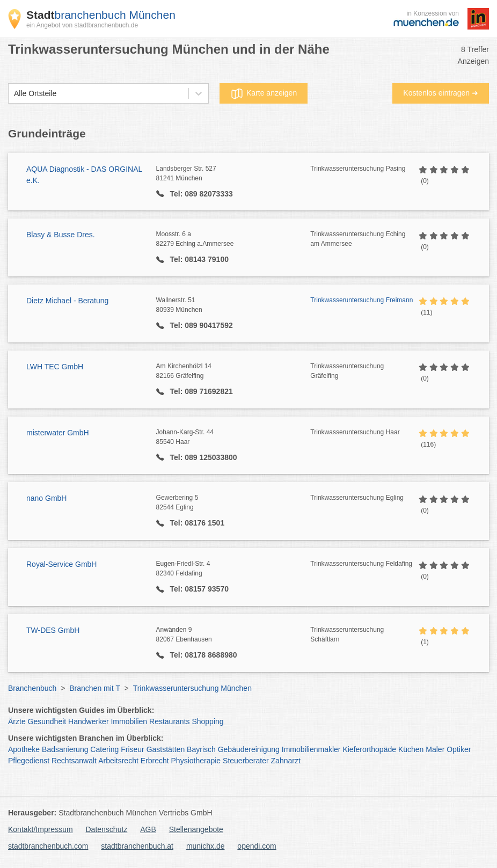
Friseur (133, 749)
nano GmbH (46, 498)
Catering (104, 749)
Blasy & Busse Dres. (61, 235)
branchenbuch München (101, 15)
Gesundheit (47, 721)
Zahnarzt (286, 761)
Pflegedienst (29, 761)
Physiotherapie (196, 761)
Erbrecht (155, 761)
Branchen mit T (94, 688)
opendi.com (257, 846)
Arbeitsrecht (118, 761)
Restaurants (169, 721)
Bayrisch (201, 749)
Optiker (459, 749)
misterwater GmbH (58, 433)
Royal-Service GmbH (61, 564)
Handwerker (88, 721)
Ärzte (17, 721)
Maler (435, 749)
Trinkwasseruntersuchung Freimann (361, 300)
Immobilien (129, 721)
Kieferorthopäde (369, 749)
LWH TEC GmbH (55, 367)
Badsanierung (65, 749)
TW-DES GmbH (53, 630)
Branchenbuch (32, 688)
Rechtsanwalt (74, 761)
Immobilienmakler (311, 749)
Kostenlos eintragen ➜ (441, 93)
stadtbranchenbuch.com (48, 846)
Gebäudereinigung (249, 749)
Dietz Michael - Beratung (67, 301)
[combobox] (14, 94)
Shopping (207, 721)
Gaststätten (166, 749)
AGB (148, 829)
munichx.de (206, 846)
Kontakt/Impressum (41, 829)
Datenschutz (107, 829)
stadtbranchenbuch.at (137, 846)
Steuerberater (246, 761)
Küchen (411, 749)
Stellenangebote (196, 829)
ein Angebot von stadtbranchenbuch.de (82, 25)
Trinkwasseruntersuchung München (192, 688)
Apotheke (24, 749)
